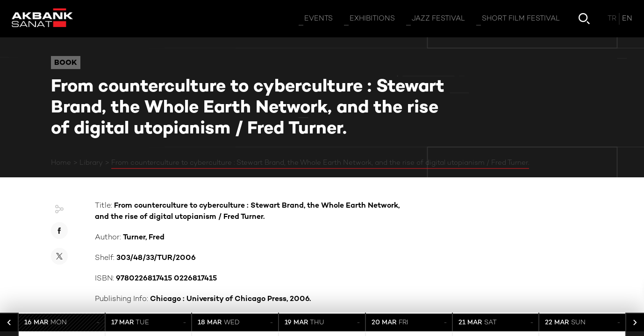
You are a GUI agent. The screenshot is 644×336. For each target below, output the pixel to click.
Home (61, 163)
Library (91, 163)
